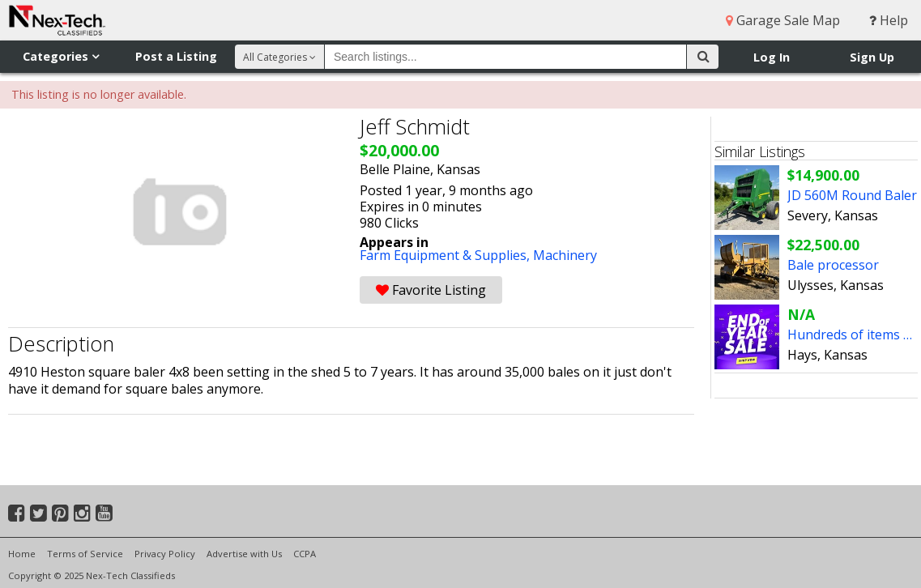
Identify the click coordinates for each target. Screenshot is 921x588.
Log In (772, 57)
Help (889, 20)
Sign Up (872, 57)
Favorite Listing (431, 290)
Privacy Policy (165, 554)
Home (22, 554)
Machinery (565, 255)
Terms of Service (85, 554)
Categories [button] (61, 56)
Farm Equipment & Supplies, (446, 255)
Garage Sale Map (783, 20)
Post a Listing (176, 56)
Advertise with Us (244, 554)
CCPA (305, 554)
